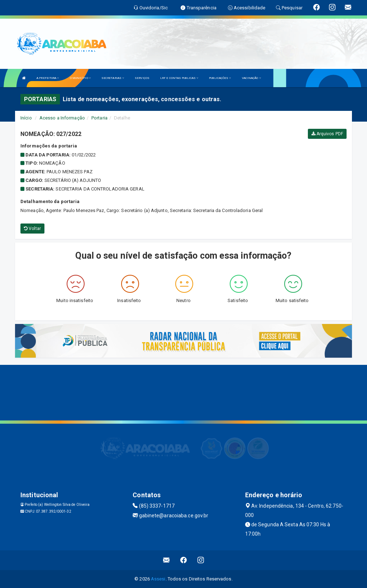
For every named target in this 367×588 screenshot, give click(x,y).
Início (26, 118)
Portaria (99, 118)
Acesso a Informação (62, 118)
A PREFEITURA (48, 78)
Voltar (32, 229)
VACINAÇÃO (251, 78)
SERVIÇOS (142, 78)
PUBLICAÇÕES (220, 78)
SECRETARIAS (113, 78)
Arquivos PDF (327, 134)
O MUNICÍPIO (80, 78)
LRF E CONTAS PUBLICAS (179, 78)
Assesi (158, 579)
